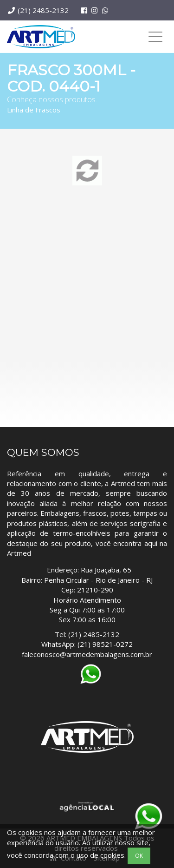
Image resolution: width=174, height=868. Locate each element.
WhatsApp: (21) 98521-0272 (87, 644)
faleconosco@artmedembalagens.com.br (87, 654)
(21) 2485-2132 (43, 10)
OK (139, 856)
